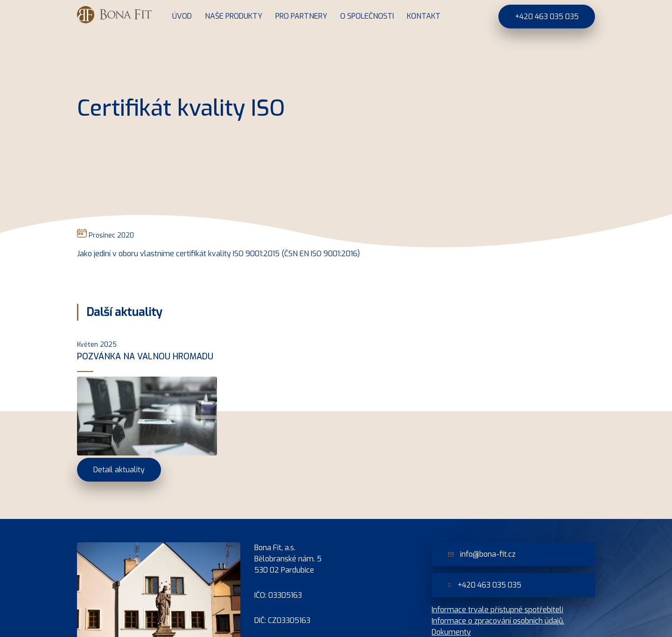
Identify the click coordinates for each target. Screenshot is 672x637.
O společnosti (367, 16)
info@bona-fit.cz (482, 554)
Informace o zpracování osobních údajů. (498, 621)
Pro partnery (301, 16)
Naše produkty (234, 16)
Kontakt (424, 16)
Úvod (182, 16)
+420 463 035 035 (547, 17)
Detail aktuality (119, 470)
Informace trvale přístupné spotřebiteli (497, 610)
